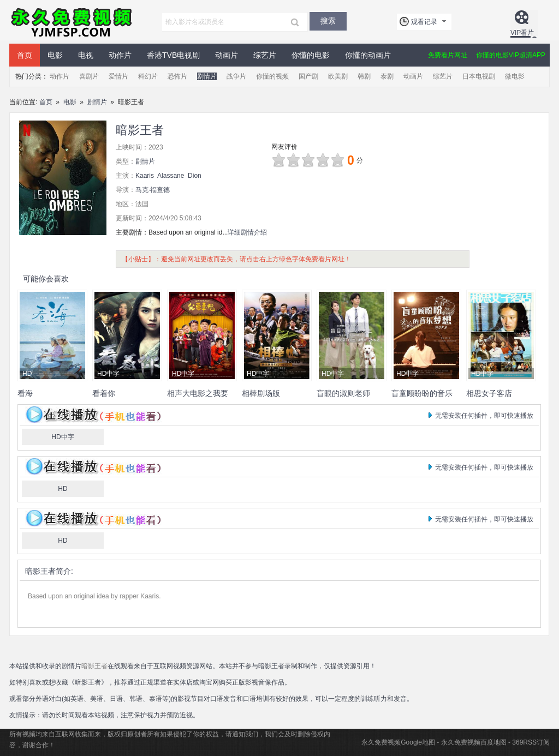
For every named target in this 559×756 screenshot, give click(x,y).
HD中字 (63, 437)
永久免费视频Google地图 (398, 742)
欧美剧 (338, 76)
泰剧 (387, 76)
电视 (86, 55)
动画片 (227, 55)
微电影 (515, 76)
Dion (195, 176)
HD (63, 489)
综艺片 (265, 55)
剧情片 (207, 76)
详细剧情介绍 (247, 232)
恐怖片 (177, 76)
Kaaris (145, 176)
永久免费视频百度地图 (474, 742)
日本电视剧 (479, 76)
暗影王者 (40, 571)
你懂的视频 (272, 76)
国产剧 (308, 76)
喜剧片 (89, 76)
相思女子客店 (489, 393)
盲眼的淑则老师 (343, 393)
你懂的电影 (311, 55)
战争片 (236, 76)
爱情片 (118, 76)
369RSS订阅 (531, 742)
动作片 (120, 55)
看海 (25, 393)
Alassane (171, 176)
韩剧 (364, 76)
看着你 (104, 393)
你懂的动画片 (368, 55)
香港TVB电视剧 (173, 55)
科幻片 (148, 76)
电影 (55, 55)
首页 (25, 55)
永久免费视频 (72, 22)
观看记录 (424, 22)
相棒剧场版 (261, 393)
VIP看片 (522, 33)
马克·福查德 (153, 190)
